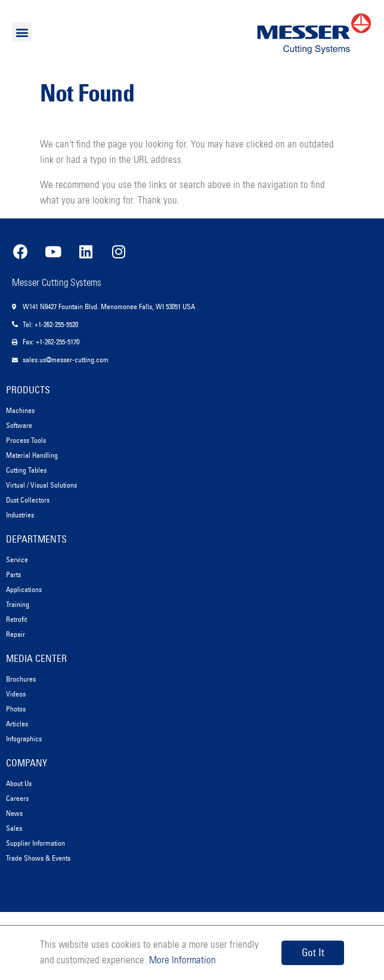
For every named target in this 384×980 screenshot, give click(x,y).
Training (18, 604)
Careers (17, 798)
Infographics (24, 739)
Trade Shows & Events (38, 858)
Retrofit (16, 619)
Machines (20, 410)
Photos (16, 709)
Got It (313, 953)
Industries (20, 515)
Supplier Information (35, 843)
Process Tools (26, 440)
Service (17, 560)
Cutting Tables (26, 470)
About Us (19, 783)
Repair (16, 634)
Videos (16, 694)
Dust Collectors (28, 500)
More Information (181, 961)
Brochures (21, 679)
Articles (17, 724)
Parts (13, 574)
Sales (14, 828)
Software (19, 425)
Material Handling (32, 455)
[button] (22, 32)
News (14, 813)
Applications (24, 589)
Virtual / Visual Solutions (41, 485)
